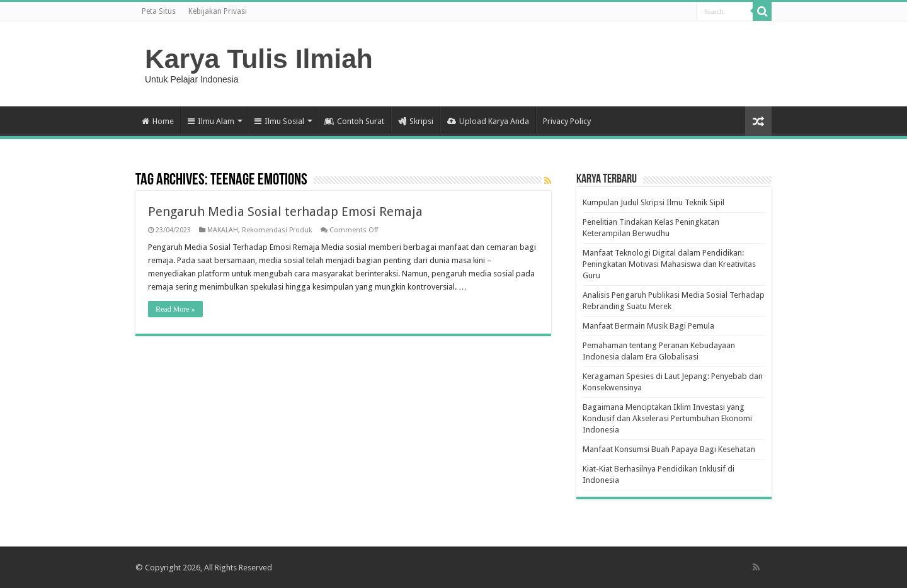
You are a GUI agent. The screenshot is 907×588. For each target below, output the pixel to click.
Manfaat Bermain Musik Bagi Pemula (648, 326)
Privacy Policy (567, 121)
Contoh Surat (354, 121)
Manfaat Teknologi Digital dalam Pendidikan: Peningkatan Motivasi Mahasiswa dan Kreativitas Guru (669, 264)
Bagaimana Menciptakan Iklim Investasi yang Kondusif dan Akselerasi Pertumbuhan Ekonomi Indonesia (667, 418)
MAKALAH (223, 230)
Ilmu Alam (211, 121)
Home (158, 121)
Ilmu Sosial (279, 121)
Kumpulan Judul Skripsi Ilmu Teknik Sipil (653, 202)
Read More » (175, 309)
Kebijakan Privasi (218, 11)
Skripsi (416, 121)
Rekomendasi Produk (277, 230)
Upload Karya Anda (488, 121)
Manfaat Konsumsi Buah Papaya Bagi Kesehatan (669, 449)
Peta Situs (159, 11)
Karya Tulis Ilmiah (259, 59)
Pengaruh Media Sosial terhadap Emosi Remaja (285, 212)
